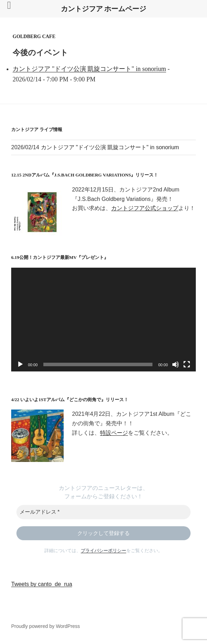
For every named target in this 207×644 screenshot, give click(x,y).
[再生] (20, 364)
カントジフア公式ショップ (145, 208)
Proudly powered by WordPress (46, 626)
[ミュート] (176, 364)
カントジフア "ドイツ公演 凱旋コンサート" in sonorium (89, 69)
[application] (103, 320)
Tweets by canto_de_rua (42, 584)
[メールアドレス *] (103, 512)
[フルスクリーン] (187, 364)
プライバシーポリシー (103, 551)
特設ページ (114, 433)
